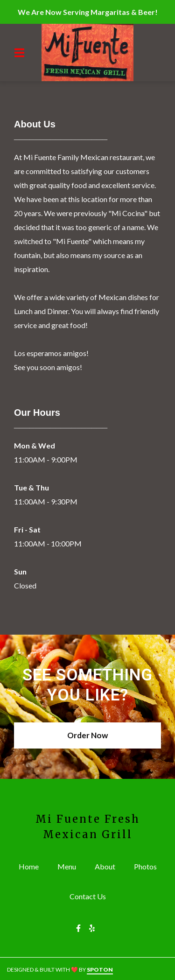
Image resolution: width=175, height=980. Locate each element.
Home (31, 866)
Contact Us (91, 896)
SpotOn (100, 969)
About (108, 866)
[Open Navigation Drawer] (19, 53)
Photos (148, 866)
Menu (70, 866)
